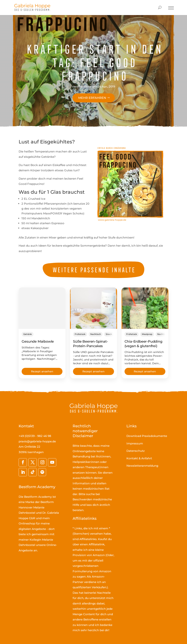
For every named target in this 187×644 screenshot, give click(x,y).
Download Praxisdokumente (147, 436)
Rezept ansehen (42, 371)
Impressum (135, 443)
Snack (109, 334)
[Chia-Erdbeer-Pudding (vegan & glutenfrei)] (145, 308)
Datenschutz (136, 451)
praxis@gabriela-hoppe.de (37, 441)
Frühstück (80, 334)
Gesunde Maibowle (38, 341)
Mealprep (147, 334)
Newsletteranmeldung (142, 466)
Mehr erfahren (92, 98)
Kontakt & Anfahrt (139, 458)
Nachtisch (96, 334)
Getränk (28, 334)
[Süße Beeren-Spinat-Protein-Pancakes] (93, 308)
